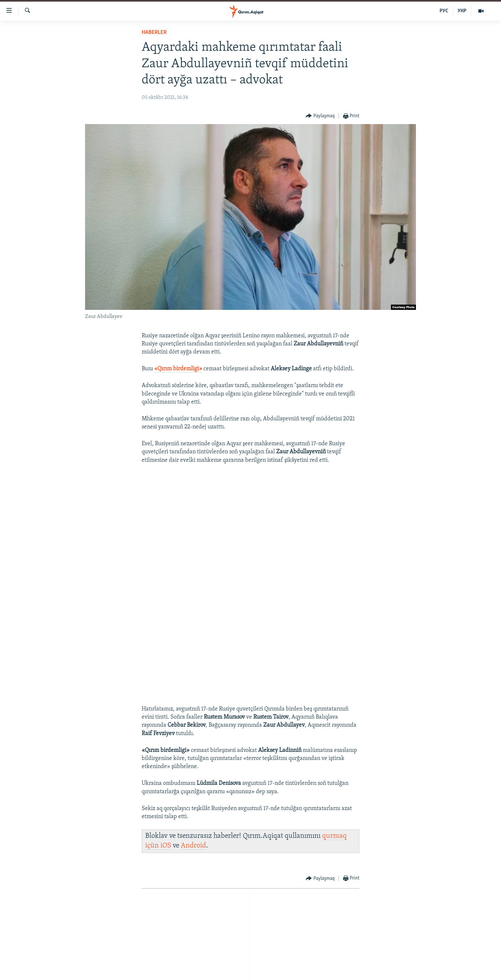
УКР (462, 11)
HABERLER (154, 32)
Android (193, 846)
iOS (166, 846)
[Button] (320, 116)
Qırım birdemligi (178, 369)
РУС (444, 11)
